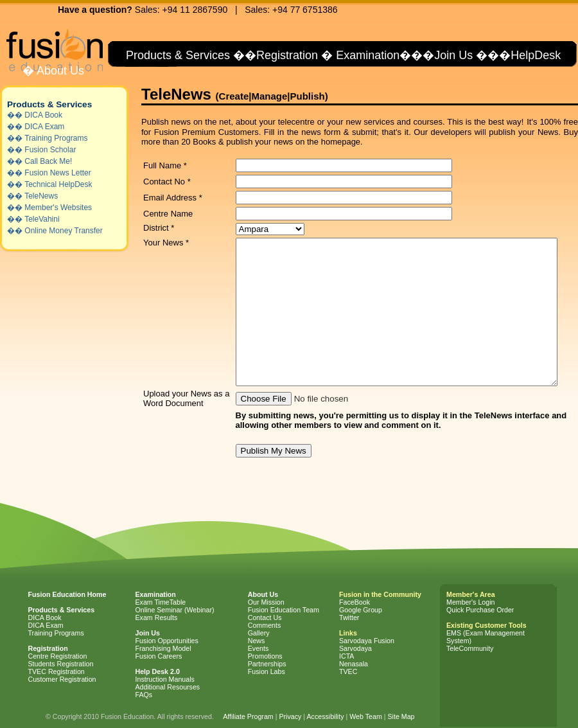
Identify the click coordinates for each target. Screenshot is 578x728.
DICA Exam (44, 127)
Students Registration (61, 664)
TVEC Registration (57, 671)
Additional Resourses (168, 687)
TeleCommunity (470, 648)
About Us (59, 71)
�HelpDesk (530, 55)
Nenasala (354, 664)
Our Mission (266, 602)
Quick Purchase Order (480, 610)
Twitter (349, 617)
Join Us (453, 55)
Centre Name (168, 214)
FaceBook (355, 602)
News (257, 641)
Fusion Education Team (284, 610)
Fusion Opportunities (167, 641)
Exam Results (157, 617)
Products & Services (176, 55)
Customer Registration (62, 679)
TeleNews (41, 196)
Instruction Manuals (165, 679)
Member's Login (470, 602)
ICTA (346, 656)
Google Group (361, 610)
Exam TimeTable (161, 602)
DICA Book (43, 115)
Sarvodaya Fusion (367, 641)
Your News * (166, 243)
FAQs (144, 695)
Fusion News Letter (57, 173)
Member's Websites (58, 208)
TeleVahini (42, 219)
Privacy (290, 716)
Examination (368, 55)
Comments (265, 625)
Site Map (401, 716)
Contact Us (265, 617)
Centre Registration (58, 656)
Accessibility (325, 716)
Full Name (165, 165)
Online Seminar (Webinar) (175, 610)
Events (258, 648)
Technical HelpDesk (58, 184)
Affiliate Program (248, 716)
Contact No (167, 182)
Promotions (265, 656)
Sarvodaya (355, 648)
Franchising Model (163, 648)
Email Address (173, 198)
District (159, 228)
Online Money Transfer (63, 231)
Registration (287, 55)
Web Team (366, 716)
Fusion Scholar (50, 150)
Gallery (259, 633)
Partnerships (267, 664)
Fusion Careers (159, 656)
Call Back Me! (48, 161)
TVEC (348, 671)
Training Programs (56, 138)
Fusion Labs (267, 671)
